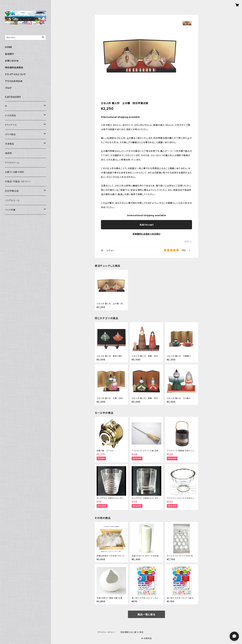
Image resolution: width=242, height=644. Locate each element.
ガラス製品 (10, 134)
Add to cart (147, 225)
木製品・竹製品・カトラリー (18, 181)
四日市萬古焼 (12, 191)
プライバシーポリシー (106, 632)
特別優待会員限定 (14, 67)
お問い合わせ (12, 61)
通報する (188, 242)
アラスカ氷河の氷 (14, 81)
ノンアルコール (12, 200)
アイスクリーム (12, 163)
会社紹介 (9, 54)
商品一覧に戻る (146, 614)
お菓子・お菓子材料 (15, 172)
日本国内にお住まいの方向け (146, 234)
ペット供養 (10, 210)
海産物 (8, 153)
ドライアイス (11, 125)
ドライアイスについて (15, 74)
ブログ (8, 88)
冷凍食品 (9, 144)
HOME (9, 47)
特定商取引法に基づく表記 (132, 632)
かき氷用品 (10, 115)
